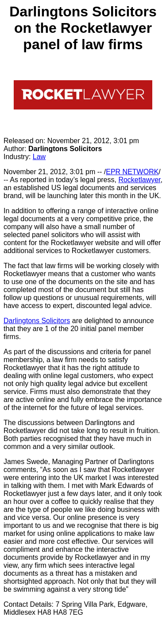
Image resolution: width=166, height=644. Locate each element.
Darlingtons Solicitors (37, 321)
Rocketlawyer (139, 180)
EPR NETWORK (132, 172)
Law (39, 157)
